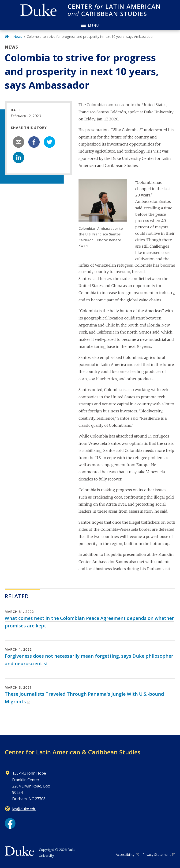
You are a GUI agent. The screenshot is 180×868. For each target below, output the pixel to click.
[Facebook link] (10, 823)
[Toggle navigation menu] (90, 25)
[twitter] (49, 142)
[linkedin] (19, 157)
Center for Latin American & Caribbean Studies (73, 752)
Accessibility (125, 855)
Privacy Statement (157, 855)
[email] (19, 142)
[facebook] (34, 142)
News (18, 36)
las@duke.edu (24, 809)
